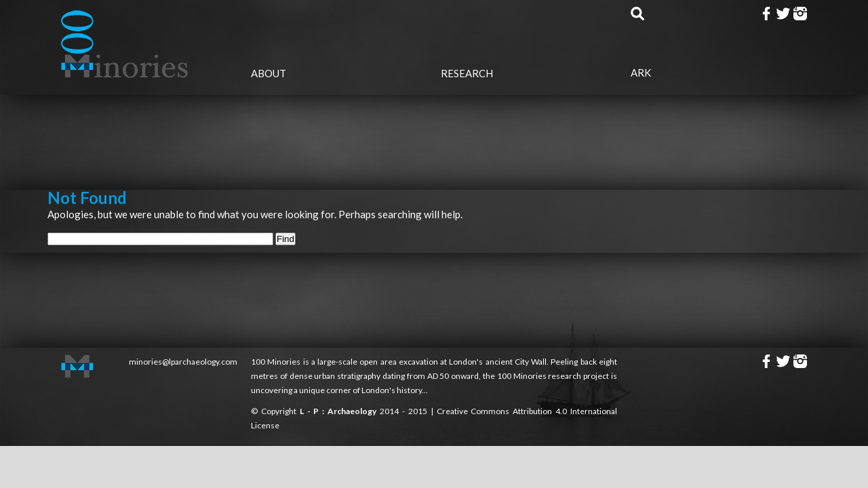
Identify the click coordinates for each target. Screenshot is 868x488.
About (269, 73)
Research (467, 73)
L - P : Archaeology (340, 411)
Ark (641, 73)
